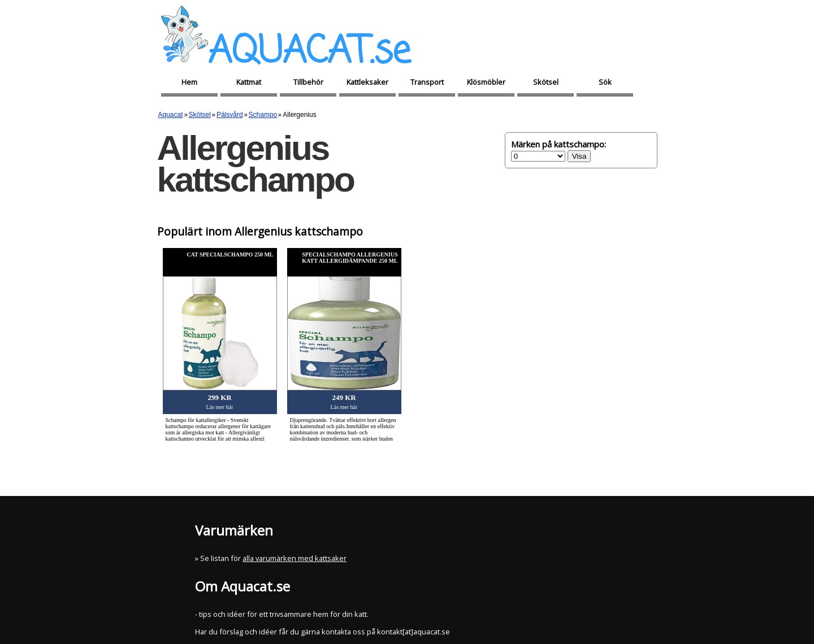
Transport (427, 82)
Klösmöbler (486, 82)
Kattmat (249, 82)
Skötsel (546, 82)
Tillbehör (308, 82)
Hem (189, 82)
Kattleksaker (367, 82)
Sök (605, 82)
